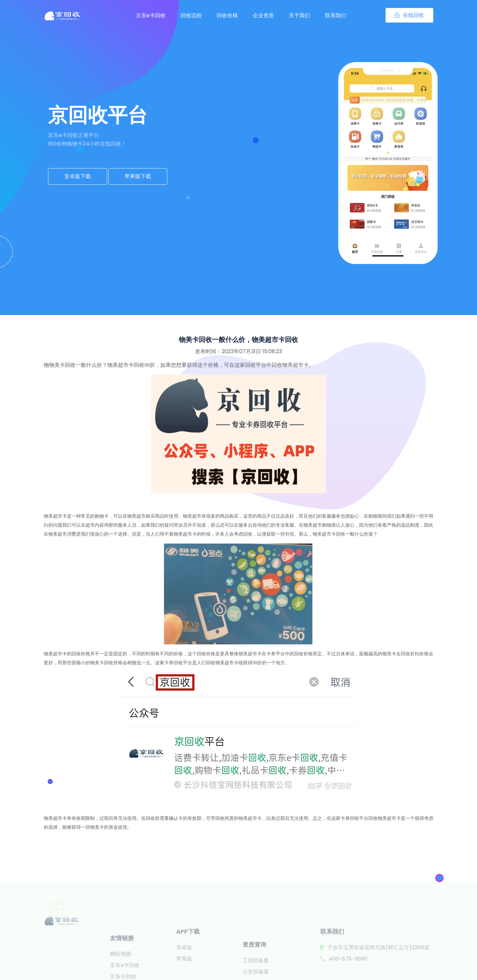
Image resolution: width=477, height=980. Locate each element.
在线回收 (409, 15)
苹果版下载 (138, 176)
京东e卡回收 (151, 15)
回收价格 (227, 15)
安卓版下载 (78, 176)
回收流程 (191, 15)
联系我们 (336, 15)
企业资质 (263, 15)
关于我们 (299, 15)
